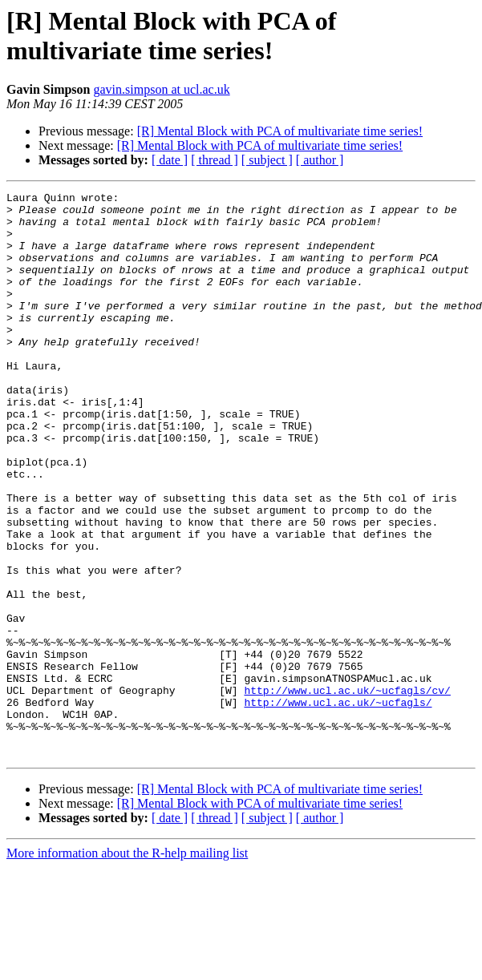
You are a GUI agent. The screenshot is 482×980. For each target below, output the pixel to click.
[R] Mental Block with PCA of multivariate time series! (280, 131)
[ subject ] (267, 160)
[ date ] (170, 160)
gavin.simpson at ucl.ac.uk (161, 89)
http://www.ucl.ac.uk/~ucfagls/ (338, 805)
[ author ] (320, 160)
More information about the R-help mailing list (127, 966)
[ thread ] (215, 160)
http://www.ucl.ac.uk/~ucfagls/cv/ (347, 791)
